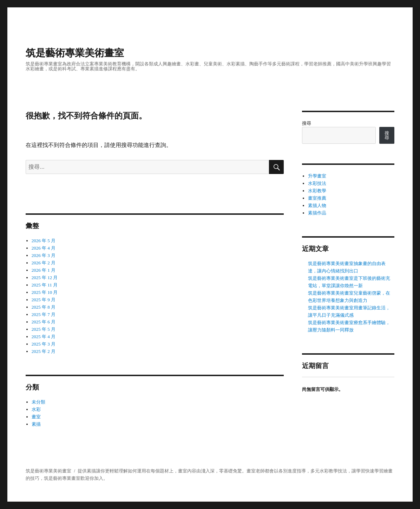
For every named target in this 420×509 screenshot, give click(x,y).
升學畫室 (317, 176)
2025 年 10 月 (45, 292)
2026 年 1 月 (44, 270)
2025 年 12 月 (45, 278)
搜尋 (307, 123)
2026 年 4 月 (44, 248)
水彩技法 (317, 183)
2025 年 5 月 (44, 329)
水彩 (36, 409)
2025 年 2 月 (44, 351)
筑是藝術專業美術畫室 (75, 53)
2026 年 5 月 (44, 241)
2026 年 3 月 (44, 255)
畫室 (36, 417)
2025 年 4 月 (44, 337)
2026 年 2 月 (44, 263)
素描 (36, 424)
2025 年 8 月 (44, 307)
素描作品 (317, 213)
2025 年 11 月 (45, 285)
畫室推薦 (317, 198)
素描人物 (317, 205)
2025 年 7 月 (44, 314)
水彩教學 (317, 191)
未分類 (38, 402)
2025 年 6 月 (44, 322)
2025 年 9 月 (44, 300)
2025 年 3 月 (44, 344)
